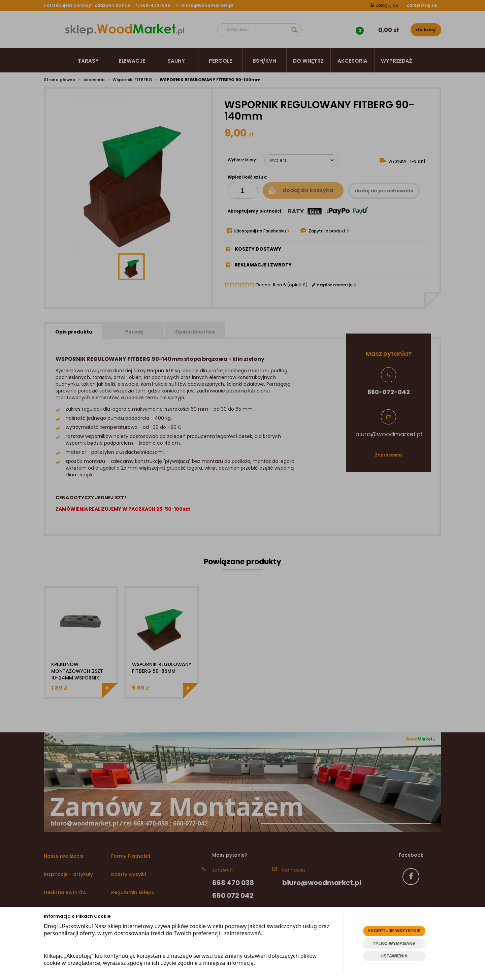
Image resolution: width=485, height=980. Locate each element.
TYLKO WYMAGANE (394, 943)
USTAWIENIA (394, 956)
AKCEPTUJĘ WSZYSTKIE (394, 931)
